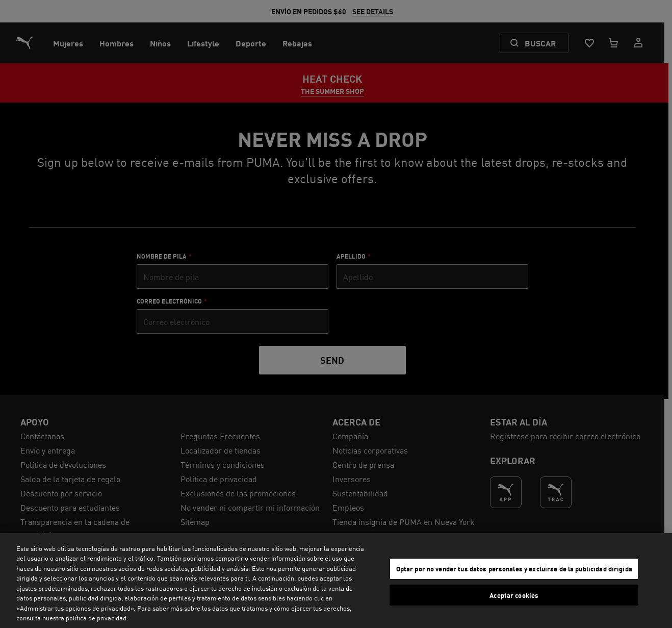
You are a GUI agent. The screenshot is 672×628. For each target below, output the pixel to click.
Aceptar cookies (514, 595)
